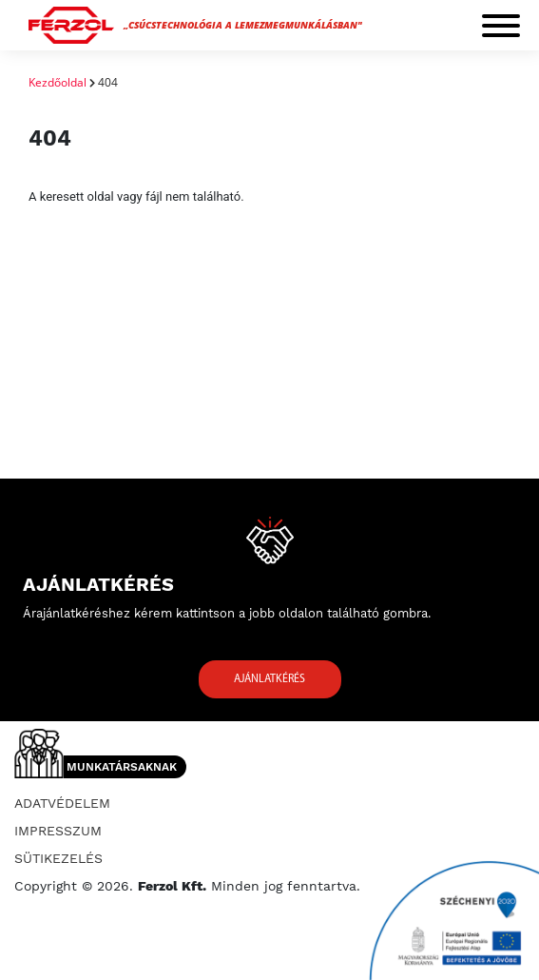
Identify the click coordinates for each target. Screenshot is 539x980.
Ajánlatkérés (269, 679)
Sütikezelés (58, 858)
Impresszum (58, 831)
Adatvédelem (62, 803)
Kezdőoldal (58, 82)
